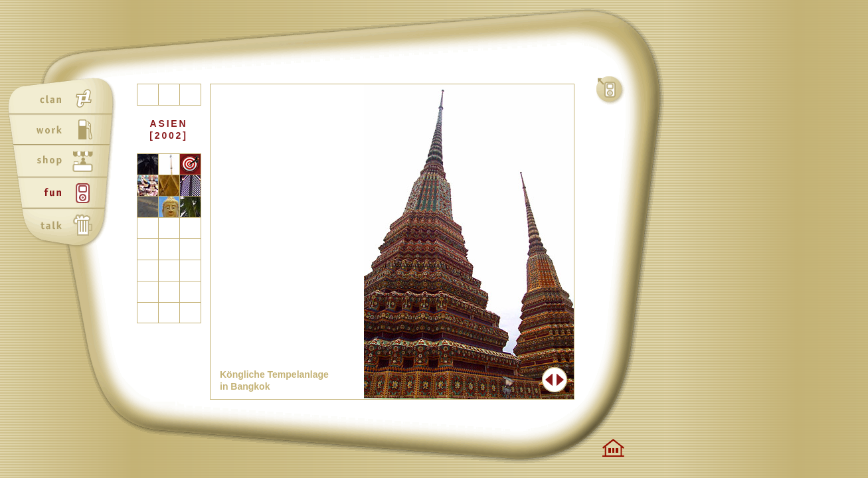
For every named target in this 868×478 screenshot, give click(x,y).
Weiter (561, 380)
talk (64, 226)
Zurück (548, 380)
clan (64, 99)
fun (64, 195)
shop (64, 163)
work (64, 131)
